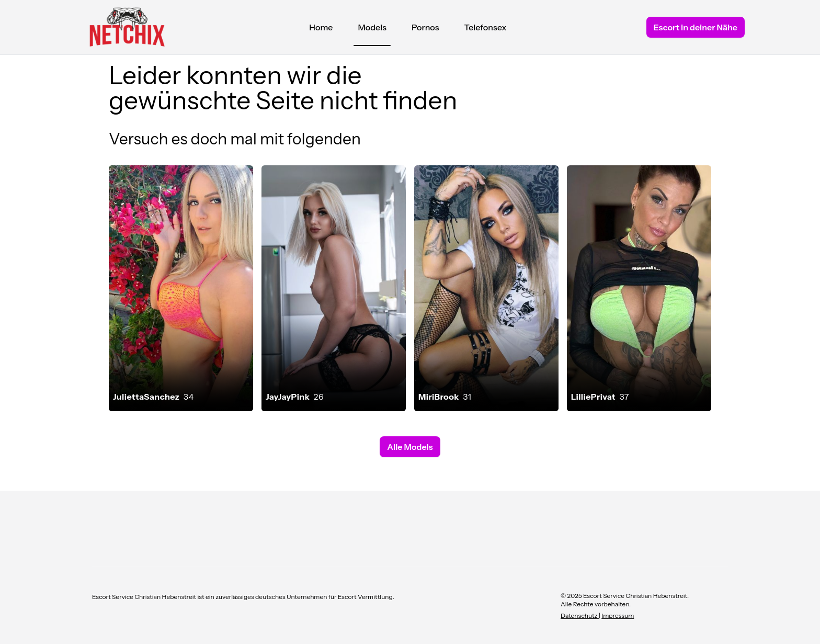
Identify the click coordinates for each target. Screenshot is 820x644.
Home (321, 27)
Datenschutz (580, 615)
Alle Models (410, 447)
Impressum (618, 615)
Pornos (425, 27)
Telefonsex (486, 27)
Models (372, 30)
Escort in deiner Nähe (696, 27)
